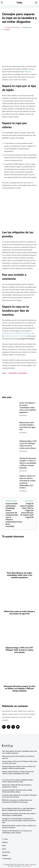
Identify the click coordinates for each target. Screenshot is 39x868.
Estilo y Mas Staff (13, 27)
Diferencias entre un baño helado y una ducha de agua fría (27, 426)
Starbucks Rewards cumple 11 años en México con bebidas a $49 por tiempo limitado (28, 463)
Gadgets (7, 30)
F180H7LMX (9, 336)
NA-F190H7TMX (17, 333)
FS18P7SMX (30, 333)
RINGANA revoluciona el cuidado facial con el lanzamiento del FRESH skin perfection (17, 801)
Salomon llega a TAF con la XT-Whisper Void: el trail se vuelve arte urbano (28, 445)
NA (24, 333)
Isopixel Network (26, 866)
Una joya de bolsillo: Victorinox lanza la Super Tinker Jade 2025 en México (17, 791)
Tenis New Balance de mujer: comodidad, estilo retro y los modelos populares (28, 408)
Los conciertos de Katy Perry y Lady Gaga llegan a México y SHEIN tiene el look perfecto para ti (19, 809)
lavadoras (12, 373)
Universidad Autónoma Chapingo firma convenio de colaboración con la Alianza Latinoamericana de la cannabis (14, 515)
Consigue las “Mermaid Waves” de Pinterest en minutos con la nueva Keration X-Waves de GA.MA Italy (19, 821)
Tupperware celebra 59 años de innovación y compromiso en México (17, 786)
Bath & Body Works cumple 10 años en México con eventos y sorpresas (19, 827)
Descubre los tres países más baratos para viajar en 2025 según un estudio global (19, 814)
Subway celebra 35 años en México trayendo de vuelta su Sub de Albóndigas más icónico (28, 482)
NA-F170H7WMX (21, 336)
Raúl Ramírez (23, 415)
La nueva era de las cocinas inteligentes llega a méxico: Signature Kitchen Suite (18, 781)
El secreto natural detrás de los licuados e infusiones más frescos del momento (19, 796)
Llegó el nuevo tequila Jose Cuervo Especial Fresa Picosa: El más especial (27, 510)
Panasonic (22, 373)
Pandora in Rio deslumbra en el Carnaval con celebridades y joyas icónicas (17, 832)
